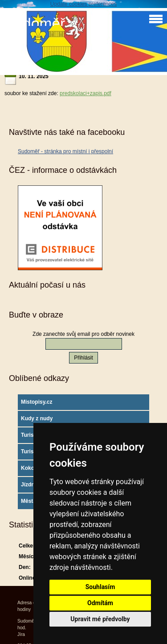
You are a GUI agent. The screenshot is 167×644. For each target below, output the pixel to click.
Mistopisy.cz (37, 402)
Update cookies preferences (83, 4)
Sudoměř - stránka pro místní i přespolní (65, 151)
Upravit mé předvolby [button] (100, 619)
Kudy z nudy (37, 418)
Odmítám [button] (100, 603)
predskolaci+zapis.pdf (86, 93)
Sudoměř (35, 23)
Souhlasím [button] (100, 587)
